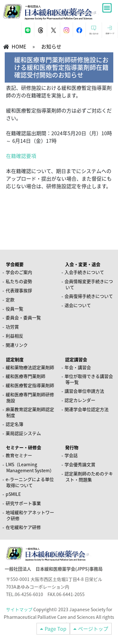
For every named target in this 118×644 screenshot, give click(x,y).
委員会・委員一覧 (23, 317)
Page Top (56, 629)
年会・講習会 (78, 367)
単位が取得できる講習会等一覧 (89, 379)
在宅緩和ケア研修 (23, 527)
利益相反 (14, 336)
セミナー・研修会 (24, 447)
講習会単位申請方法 (84, 391)
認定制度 (15, 359)
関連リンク (17, 345)
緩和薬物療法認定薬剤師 (30, 367)
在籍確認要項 (21, 156)
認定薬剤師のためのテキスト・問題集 (89, 476)
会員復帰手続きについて (89, 296)
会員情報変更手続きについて (89, 284)
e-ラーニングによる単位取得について (30, 482)
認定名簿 (14, 424)
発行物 (72, 447)
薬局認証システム (23, 433)
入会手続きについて (84, 272)
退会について (78, 305)
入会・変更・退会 (83, 264)
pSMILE (13, 494)
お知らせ (51, 46)
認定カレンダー (80, 400)
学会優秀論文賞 (80, 464)
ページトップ (93, 629)
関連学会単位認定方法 (87, 409)
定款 (10, 299)
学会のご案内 (19, 272)
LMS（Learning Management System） (30, 467)
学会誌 (71, 455)
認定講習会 (76, 359)
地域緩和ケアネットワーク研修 (30, 515)
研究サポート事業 (23, 503)
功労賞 (12, 327)
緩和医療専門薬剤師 (25, 376)
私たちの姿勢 (19, 281)
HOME (19, 46)
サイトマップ (19, 609)
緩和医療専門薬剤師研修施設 (30, 397)
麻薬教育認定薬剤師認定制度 (30, 412)
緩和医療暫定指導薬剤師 (30, 385)
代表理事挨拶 (19, 290)
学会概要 (15, 264)
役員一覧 (14, 309)
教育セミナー (19, 455)
